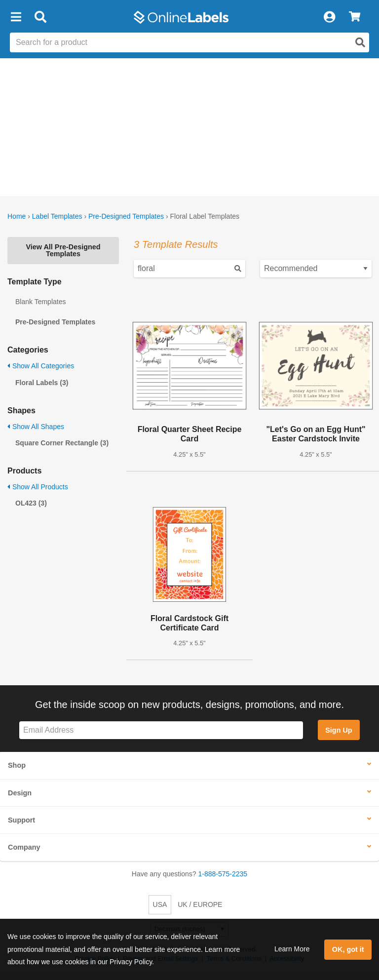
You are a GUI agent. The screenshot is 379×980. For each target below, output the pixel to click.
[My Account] (329, 17)
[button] (16, 17)
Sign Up (339, 730)
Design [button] (20, 793)
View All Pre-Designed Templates (63, 250)
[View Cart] (355, 17)
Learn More (292, 949)
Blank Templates (40, 302)
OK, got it (348, 949)
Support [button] (21, 820)
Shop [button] (17, 765)
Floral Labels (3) (42, 383)
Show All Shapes (36, 427)
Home (17, 216)
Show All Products (38, 487)
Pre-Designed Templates (126, 216)
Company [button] (24, 847)
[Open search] (360, 42)
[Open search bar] (40, 17)
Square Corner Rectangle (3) (62, 443)
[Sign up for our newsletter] (161, 730)
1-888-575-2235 (223, 874)
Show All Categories (41, 366)
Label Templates (57, 216)
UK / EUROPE (200, 904)
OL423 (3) (31, 503)
